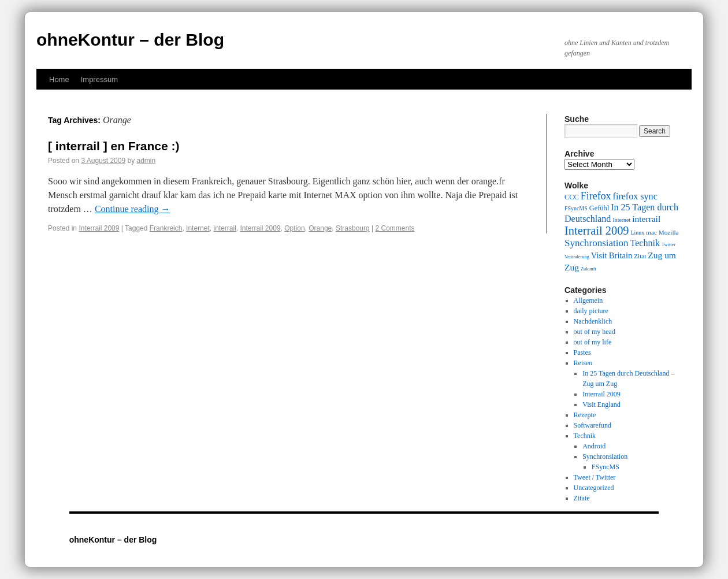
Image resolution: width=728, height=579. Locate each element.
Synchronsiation (605, 456)
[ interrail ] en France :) (114, 146)
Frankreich (166, 228)
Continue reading (133, 209)
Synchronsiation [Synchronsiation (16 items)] (597, 243)
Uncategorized (594, 488)
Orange (320, 228)
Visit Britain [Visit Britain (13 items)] (612, 255)
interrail (224, 228)
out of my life (593, 342)
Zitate (582, 498)
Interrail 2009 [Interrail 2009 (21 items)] (597, 231)
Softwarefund (593, 425)
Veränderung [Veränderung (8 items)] (577, 257)
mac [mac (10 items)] (651, 232)
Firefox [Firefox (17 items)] (596, 196)
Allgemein (588, 300)
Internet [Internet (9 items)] (621, 220)
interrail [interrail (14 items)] (646, 219)
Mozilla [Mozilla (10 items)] (669, 232)
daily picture (591, 311)
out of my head (595, 332)
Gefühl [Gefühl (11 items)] (599, 208)
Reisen (583, 363)
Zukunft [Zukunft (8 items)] (588, 269)
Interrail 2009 (99, 228)
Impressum (99, 79)
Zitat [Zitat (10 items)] (640, 256)
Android (594, 446)
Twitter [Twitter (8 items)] (668, 245)
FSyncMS (606, 467)
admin (146, 161)
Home (59, 79)
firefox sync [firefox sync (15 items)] (635, 196)
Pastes (582, 352)
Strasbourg (353, 228)
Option (294, 228)
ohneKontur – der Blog (130, 40)
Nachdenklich (593, 321)
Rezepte (585, 415)
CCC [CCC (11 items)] (572, 197)
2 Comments (395, 228)
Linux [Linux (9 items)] (638, 233)
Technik (585, 436)
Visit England (601, 404)
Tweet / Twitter (595, 477)
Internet (198, 228)
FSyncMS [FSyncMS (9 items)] (576, 208)
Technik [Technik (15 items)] (645, 243)
